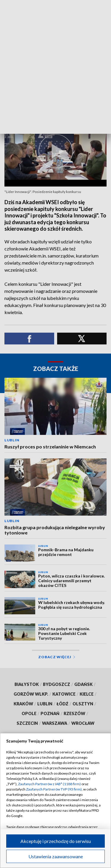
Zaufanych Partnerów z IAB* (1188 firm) (49, 784)
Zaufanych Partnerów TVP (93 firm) (54, 789)
